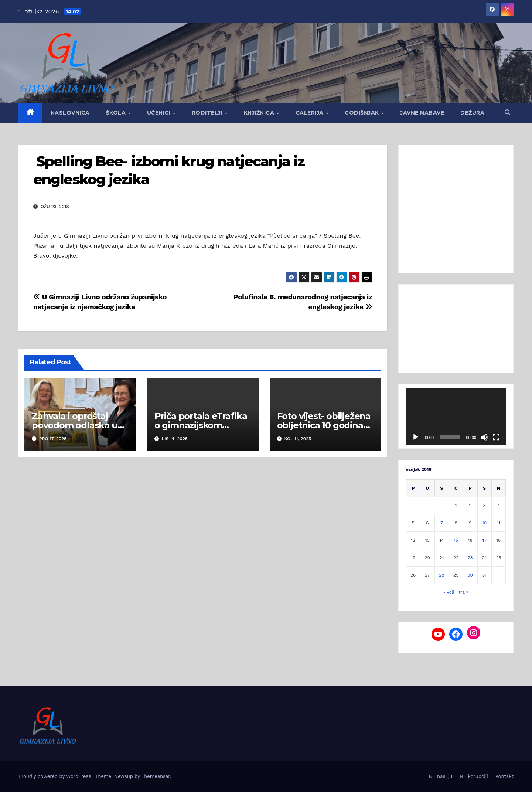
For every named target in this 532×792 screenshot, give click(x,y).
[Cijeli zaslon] (496, 437)
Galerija (311, 113)
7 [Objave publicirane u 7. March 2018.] (442, 523)
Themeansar (156, 776)
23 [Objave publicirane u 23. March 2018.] (470, 558)
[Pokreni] (416, 437)
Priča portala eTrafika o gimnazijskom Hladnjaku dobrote (201, 425)
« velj (449, 592)
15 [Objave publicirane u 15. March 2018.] (456, 540)
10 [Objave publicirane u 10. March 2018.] (484, 523)
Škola (117, 113)
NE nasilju (441, 776)
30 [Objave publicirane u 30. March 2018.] (470, 575)
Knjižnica (260, 113)
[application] (456, 416)
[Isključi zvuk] (484, 437)
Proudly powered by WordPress (56, 776)
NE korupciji (474, 776)
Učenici (160, 113)
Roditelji (208, 113)
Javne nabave (422, 113)
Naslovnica (70, 113)
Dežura (472, 113)
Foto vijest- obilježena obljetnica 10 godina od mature (324, 425)
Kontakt (504, 776)
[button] (508, 113)
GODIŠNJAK (363, 113)
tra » (464, 592)
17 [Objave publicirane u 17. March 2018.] (484, 540)
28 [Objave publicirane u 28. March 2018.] (441, 575)
